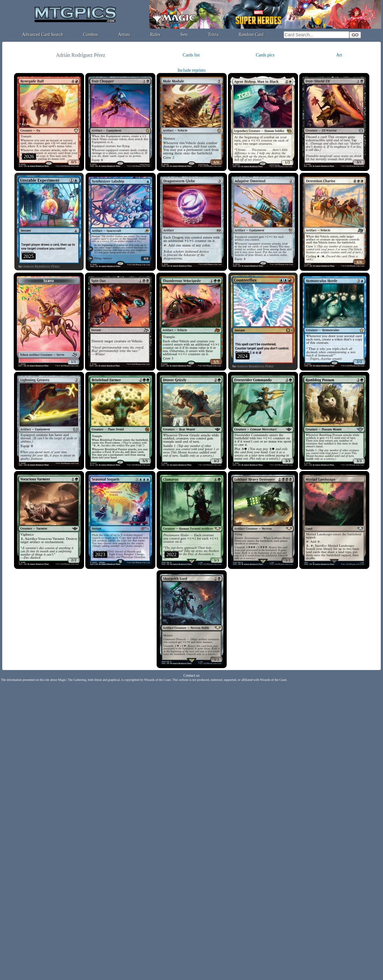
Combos (91, 35)
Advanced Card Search (43, 35)
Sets (184, 35)
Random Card (251, 35)
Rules (155, 35)
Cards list (191, 55)
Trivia (213, 35)
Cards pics (265, 55)
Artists (124, 35)
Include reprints (191, 70)
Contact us (192, 675)
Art (339, 55)
